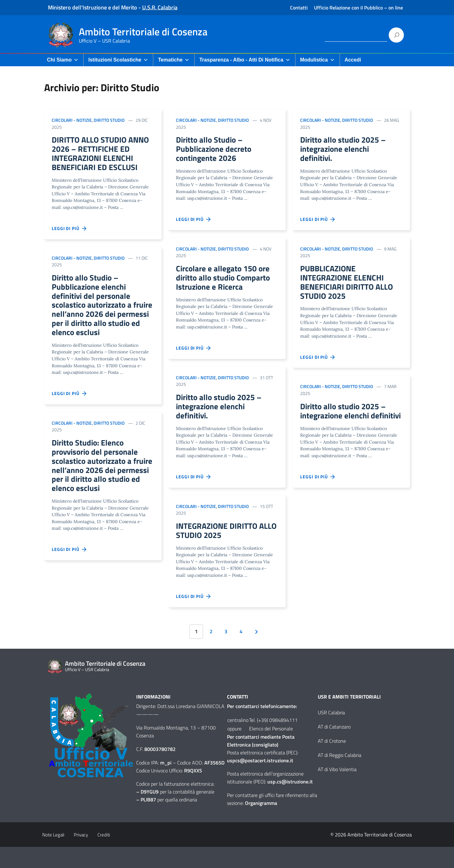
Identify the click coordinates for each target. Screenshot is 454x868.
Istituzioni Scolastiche (118, 60)
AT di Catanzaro (334, 748)
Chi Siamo (63, 60)
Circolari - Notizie (72, 120)
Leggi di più (69, 243)
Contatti (299, 8)
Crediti (104, 856)
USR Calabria (331, 734)
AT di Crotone (332, 762)
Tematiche (174, 60)
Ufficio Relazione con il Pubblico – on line (358, 8)
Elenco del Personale (271, 750)
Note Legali (53, 856)
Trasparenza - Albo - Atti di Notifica (245, 60)
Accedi (353, 60)
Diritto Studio (109, 120)
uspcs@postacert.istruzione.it (260, 782)
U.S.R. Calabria (160, 7)
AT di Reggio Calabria (340, 776)
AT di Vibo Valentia (337, 790)
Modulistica (317, 60)
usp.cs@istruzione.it (290, 803)
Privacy (81, 856)
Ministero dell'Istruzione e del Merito (93, 7)
